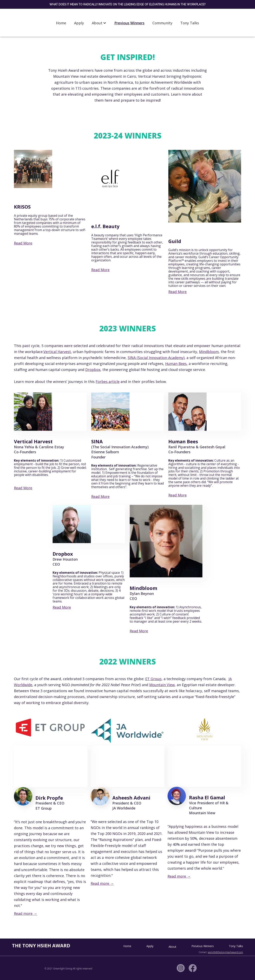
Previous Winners (129, 23)
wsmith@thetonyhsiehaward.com (225, 952)
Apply (79, 23)
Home (61, 23)
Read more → (25, 913)
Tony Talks (190, 23)
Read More (23, 243)
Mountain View (162, 685)
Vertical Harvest (57, 352)
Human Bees (176, 364)
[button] (99, 23)
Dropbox (93, 370)
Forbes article (108, 382)
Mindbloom (209, 352)
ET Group (153, 679)
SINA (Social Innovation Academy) (156, 358)
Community (162, 23)
